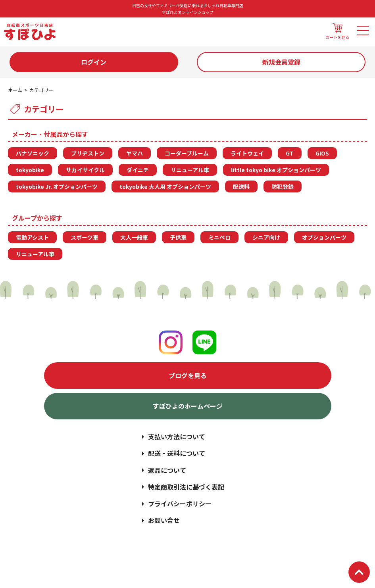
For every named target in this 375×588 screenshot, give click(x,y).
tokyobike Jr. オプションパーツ (57, 186)
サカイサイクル (85, 170)
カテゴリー (41, 90)
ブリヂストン (88, 153)
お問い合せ (164, 520)
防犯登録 (283, 186)
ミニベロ (219, 237)
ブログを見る (188, 375)
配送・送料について (177, 453)
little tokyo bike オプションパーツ (276, 170)
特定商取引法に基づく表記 (186, 487)
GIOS (322, 153)
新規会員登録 (281, 62)
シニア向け (266, 237)
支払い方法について (177, 436)
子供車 (178, 237)
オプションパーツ (324, 237)
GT (290, 153)
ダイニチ (138, 170)
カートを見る (337, 32)
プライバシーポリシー (180, 503)
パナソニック (33, 153)
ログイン (94, 62)
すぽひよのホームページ (188, 406)
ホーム (15, 90)
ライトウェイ (247, 153)
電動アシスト (32, 237)
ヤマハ (135, 153)
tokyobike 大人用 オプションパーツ (165, 186)
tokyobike (30, 170)
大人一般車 (134, 237)
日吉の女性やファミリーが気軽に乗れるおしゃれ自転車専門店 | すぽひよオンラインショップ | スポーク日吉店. (205, 553)
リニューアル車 (190, 170)
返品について (167, 470)
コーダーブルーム (187, 153)
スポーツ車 (85, 237)
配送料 (241, 186)
